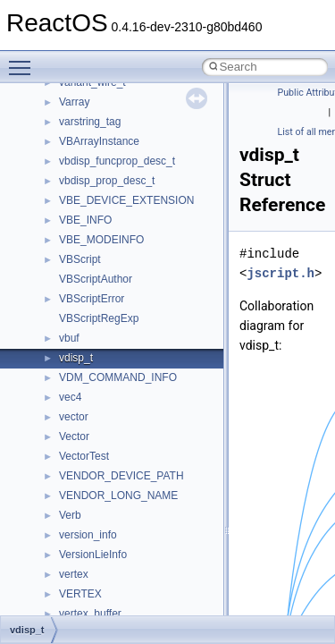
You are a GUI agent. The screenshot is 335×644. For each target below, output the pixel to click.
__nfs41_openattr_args (114, 122)
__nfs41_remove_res (109, 456)
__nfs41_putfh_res (103, 200)
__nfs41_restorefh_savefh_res (131, 515)
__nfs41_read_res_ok (111, 279)
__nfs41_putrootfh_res (113, 220)
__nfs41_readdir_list (107, 358)
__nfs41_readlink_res (110, 397)
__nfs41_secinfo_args (111, 574)
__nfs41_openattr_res (111, 141)
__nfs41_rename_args (113, 476)
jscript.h (281, 273)
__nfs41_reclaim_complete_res (134, 417)
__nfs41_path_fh (99, 161)
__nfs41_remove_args (112, 436)
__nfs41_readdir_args (111, 299)
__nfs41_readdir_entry (113, 338)
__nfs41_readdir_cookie (116, 318)
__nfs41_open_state (108, 102)
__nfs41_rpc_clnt (100, 555)
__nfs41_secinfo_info (109, 594)
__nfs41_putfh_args (106, 181)
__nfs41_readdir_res (108, 377)
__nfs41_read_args (105, 240)
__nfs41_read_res (102, 259)
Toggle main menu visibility (24, 60)
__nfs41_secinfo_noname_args (134, 614)
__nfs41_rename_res (109, 496)
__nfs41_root (90, 535)
